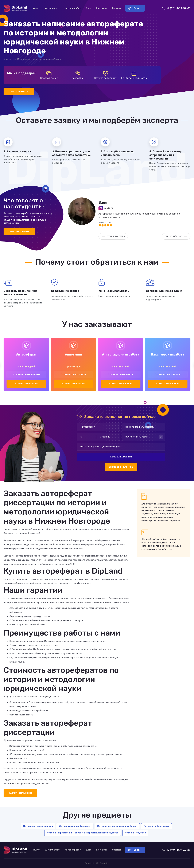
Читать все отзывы (19, 232)
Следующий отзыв (176, 236)
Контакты (102, 8)
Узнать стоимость (19, 92)
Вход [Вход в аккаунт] (134, 8)
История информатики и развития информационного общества (83, 833)
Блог (88, 8)
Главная (7, 59)
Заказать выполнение (26, 384)
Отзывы (116, 8)
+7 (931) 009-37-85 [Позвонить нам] (176, 8)
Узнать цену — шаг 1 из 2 (121, 467)
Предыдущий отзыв (113, 236)
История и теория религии (38, 826)
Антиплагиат (52, 8)
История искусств (135, 833)
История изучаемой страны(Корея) (117, 826)
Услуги (36, 8)
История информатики (156, 826)
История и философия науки (75, 826)
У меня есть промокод (121, 457)
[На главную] (15, 8)
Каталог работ (73, 8)
